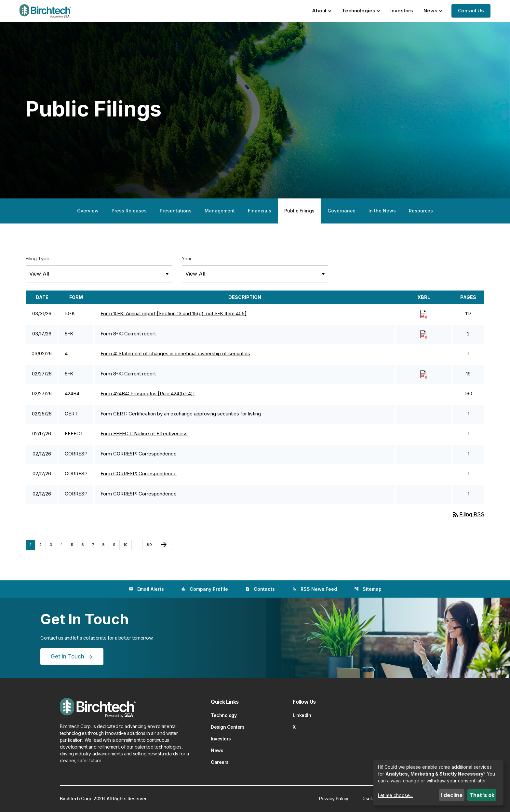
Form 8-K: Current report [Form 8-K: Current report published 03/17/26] (128, 334)
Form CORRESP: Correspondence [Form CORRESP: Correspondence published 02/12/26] (139, 454)
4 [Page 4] (63, 544)
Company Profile (205, 589)
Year (187, 258)
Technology (224, 715)
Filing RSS (468, 514)
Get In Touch (67, 656)
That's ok (482, 795)
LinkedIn (302, 715)
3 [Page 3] (53, 544)
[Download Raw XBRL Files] (423, 314)
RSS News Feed (315, 589)
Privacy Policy (334, 798)
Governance (342, 211)
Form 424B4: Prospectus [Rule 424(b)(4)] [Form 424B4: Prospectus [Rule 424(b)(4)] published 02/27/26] (148, 393)
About (322, 11)
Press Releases (129, 211)
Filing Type (38, 258)
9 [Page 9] (116, 544)
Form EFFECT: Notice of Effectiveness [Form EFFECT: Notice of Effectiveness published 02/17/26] (144, 433)
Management (220, 211)
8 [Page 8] (105, 544)
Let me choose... (395, 795)
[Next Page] (164, 545)
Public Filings (299, 211)
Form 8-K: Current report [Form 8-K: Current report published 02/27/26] (128, 374)
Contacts (260, 589)
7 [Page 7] (95, 544)
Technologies (361, 11)
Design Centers (228, 727)
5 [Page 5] (74, 544)
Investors (402, 11)
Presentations (176, 211)
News (433, 11)
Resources (421, 211)
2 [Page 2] (42, 544)
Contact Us (471, 11)
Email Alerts (146, 589)
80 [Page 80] (151, 544)
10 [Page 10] (127, 544)
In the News (382, 211)
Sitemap (368, 589)
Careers (220, 762)
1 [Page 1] (33, 544)
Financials (260, 211)
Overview (88, 211)
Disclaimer (372, 798)
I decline (452, 795)
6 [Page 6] (85, 544)
